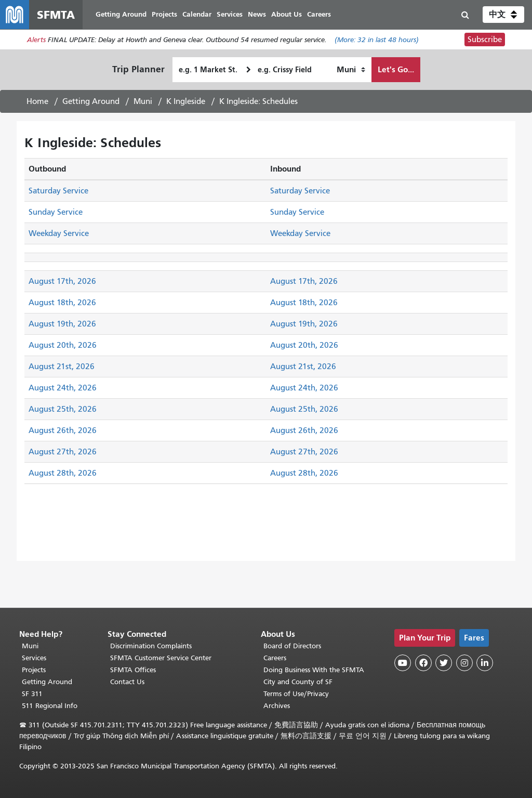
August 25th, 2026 (63, 409)
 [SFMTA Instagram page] (464, 663)
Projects (34, 670)
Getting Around (91, 101)
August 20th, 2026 (63, 345)
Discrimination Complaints (151, 646)
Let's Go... (396, 69)
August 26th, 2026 (63, 430)
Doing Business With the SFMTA (314, 670)
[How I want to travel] (351, 70)
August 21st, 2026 (62, 367)
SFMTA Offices (133, 670)
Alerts (36, 40)
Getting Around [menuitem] (121, 14)
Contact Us (127, 682)
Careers (275, 658)
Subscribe (485, 40)
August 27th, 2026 (63, 452)
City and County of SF (298, 682)
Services (34, 658)
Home (37, 101)
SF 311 (32, 694)
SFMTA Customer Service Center (161, 658)
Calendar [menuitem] (197, 14)
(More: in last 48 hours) (377, 40)
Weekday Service (59, 233)
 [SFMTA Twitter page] (444, 663)
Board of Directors (292, 646)
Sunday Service (56, 212)
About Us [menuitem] (287, 14)
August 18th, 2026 (62, 303)
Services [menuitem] (230, 14)
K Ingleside (186, 101)
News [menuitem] (257, 14)
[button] (503, 15)
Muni (143, 101)
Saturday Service (58, 191)
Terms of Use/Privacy (296, 694)
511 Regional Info (50, 706)
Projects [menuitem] (164, 14)
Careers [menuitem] (319, 14)
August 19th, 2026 (62, 324)
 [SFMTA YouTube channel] (403, 663)
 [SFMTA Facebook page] (423, 663)
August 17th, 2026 (62, 281)
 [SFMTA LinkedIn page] (485, 663)
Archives (277, 706)
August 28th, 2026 (63, 473)
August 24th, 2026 (63, 388)
